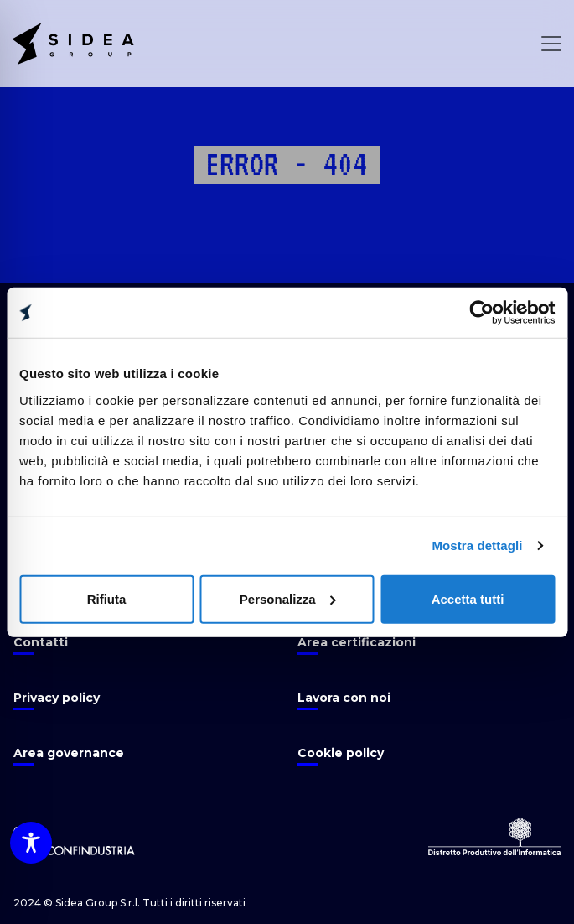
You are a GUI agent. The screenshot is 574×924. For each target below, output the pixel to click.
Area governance (69, 753)
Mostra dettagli (477, 545)
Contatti (41, 642)
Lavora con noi (344, 698)
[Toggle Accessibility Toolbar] (31, 843)
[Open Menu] (551, 44)
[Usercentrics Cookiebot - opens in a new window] (481, 313)
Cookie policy (341, 753)
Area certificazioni (357, 642)
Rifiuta (107, 598)
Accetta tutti (468, 598)
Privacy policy (57, 698)
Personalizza (288, 598)
